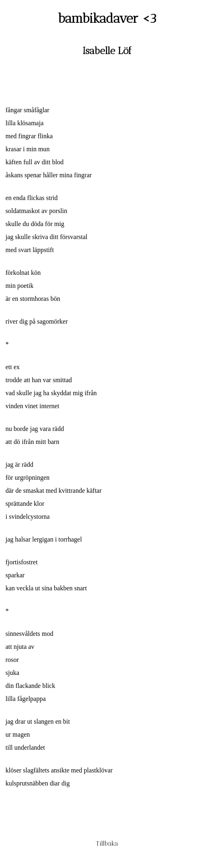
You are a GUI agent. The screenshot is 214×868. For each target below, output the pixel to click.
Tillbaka (107, 843)
